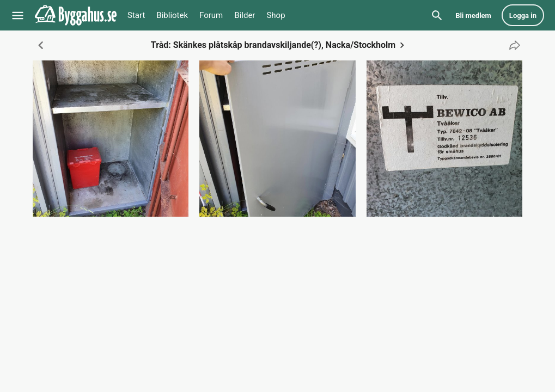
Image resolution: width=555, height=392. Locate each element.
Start (136, 15)
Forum (211, 15)
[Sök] (437, 15)
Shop (276, 15)
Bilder (245, 15)
